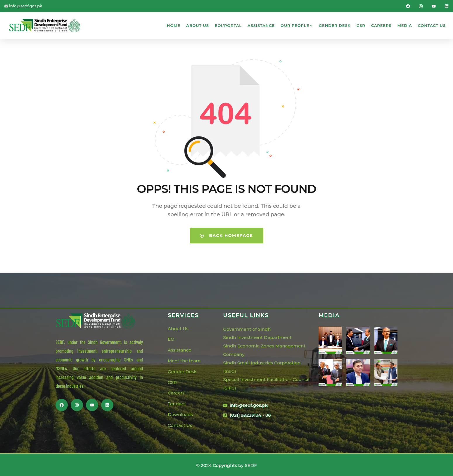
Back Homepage (226, 234)
